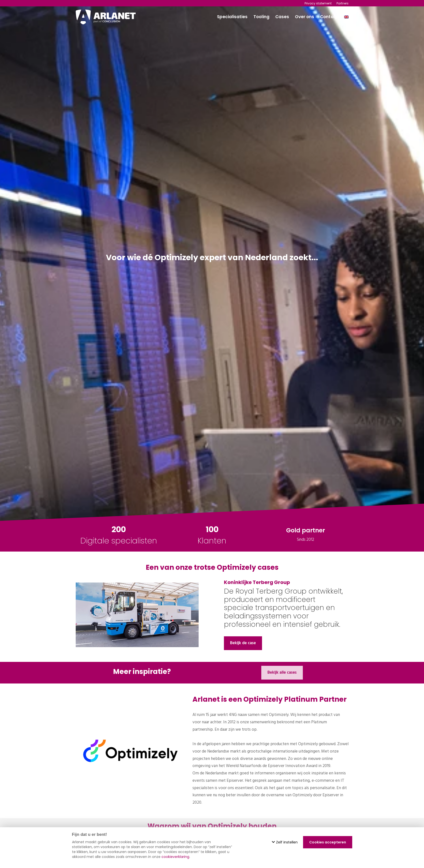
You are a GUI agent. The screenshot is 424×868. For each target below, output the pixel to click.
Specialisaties (232, 17)
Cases (282, 17)
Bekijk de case (243, 643)
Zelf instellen (285, 842)
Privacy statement (318, 3)
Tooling (261, 17)
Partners (343, 3)
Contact (329, 17)
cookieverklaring (175, 857)
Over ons (305, 17)
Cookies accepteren (328, 842)
